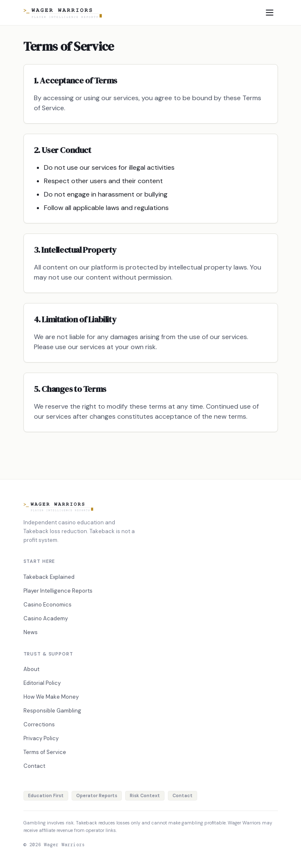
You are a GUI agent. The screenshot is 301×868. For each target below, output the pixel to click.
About (31, 669)
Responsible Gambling (52, 711)
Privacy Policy (41, 738)
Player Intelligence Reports (58, 591)
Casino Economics (48, 605)
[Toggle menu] (270, 13)
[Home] (63, 13)
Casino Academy (46, 618)
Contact (34, 766)
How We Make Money (51, 697)
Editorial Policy (42, 683)
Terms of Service (45, 752)
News (31, 632)
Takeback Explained (49, 577)
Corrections (39, 724)
